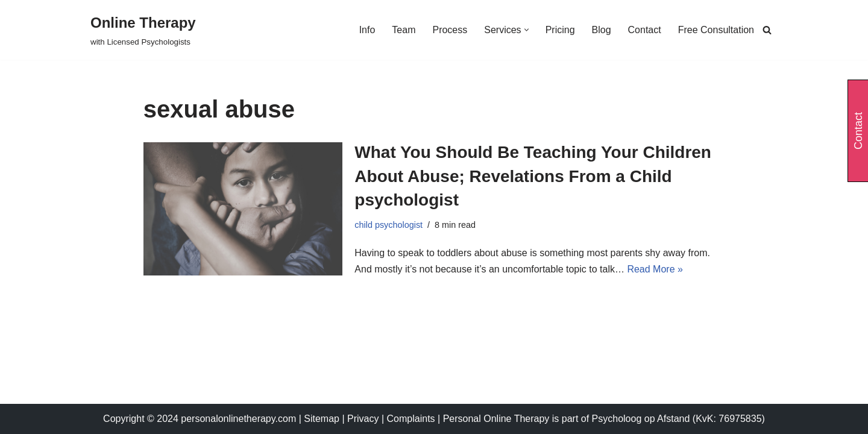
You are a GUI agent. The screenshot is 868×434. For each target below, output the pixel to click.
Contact (645, 30)
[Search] (767, 30)
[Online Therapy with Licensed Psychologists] (143, 30)
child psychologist (388, 225)
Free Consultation (716, 30)
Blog (602, 30)
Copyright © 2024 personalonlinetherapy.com (200, 419)
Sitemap (322, 419)
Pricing (560, 30)
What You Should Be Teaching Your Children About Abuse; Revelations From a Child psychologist (533, 176)
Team (404, 30)
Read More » (655, 269)
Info (367, 30)
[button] (527, 30)
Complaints (412, 419)
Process (450, 30)
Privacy (364, 419)
